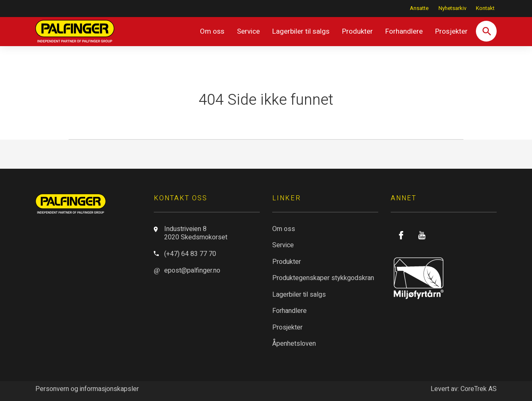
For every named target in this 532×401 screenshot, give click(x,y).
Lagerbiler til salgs (301, 31)
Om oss (212, 31)
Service (248, 31)
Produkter (357, 31)
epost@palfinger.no (192, 271)
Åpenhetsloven (294, 344)
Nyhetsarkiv (452, 8)
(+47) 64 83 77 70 (190, 254)
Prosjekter (451, 31)
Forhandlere (404, 31)
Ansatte (419, 8)
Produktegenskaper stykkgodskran (323, 278)
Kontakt (485, 8)
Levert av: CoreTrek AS (464, 389)
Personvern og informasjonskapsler (87, 389)
